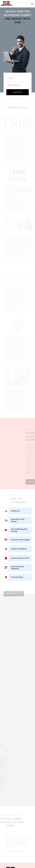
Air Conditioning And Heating (19, 530)
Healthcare (15, 511)
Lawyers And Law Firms (20, 558)
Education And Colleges (20, 540)
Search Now (17, 92)
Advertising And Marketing (17, 568)
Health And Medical (19, 549)
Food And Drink (17, 577)
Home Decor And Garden (18, 520)
